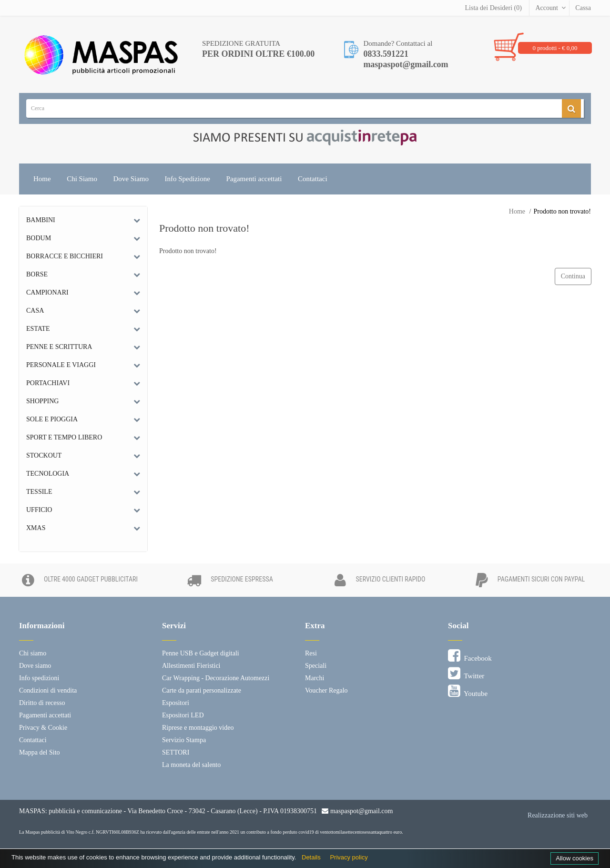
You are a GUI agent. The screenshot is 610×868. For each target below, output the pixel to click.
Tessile (39, 492)
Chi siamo (33, 653)
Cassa (583, 8)
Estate (38, 329)
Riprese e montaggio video (198, 728)
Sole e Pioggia (52, 419)
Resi (311, 653)
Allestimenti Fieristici (191, 666)
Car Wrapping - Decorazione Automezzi (216, 678)
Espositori (176, 703)
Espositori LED (183, 715)
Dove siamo (35, 666)
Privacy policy (349, 857)
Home (42, 179)
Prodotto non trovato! (562, 211)
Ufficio (39, 510)
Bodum (39, 238)
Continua (573, 276)
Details (311, 857)
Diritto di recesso (42, 703)
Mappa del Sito (40, 752)
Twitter (466, 674)
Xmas (36, 528)
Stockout (44, 455)
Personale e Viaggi (61, 365)
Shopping (42, 401)
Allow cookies (574, 858)
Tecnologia (48, 474)
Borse (37, 274)
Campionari (47, 292)
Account (546, 8)
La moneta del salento (191, 765)
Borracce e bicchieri (65, 256)
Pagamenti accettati (254, 179)
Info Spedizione (188, 179)
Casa (35, 311)
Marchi (315, 678)
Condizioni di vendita (48, 690)
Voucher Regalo (326, 690)
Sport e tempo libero (64, 437)
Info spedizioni (39, 678)
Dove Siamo (131, 179)
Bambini (41, 220)
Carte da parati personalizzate (202, 690)
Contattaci (313, 179)
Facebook (470, 656)
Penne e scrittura (59, 347)
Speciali (316, 666)
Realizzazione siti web (558, 815)
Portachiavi (48, 383)
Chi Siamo (82, 179)
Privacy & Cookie (43, 728)
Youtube (468, 691)
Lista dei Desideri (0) (493, 8)
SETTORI (176, 752)
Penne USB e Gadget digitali (201, 653)
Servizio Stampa (184, 740)
